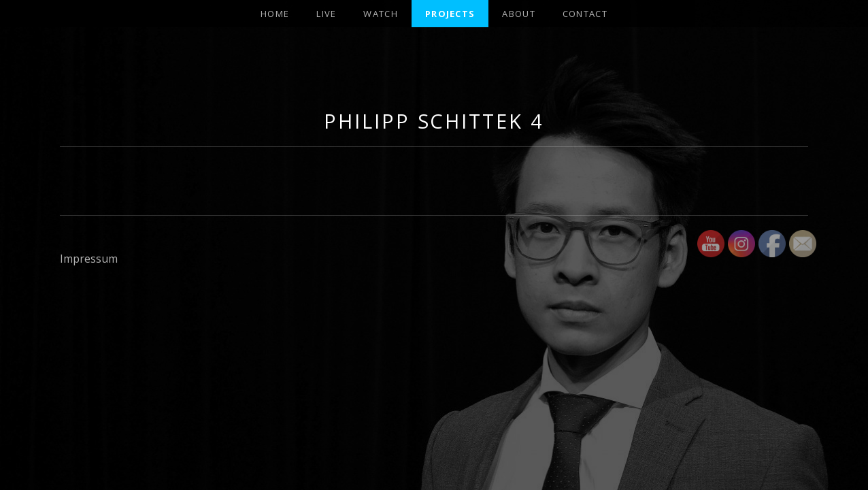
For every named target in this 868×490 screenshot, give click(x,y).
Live (326, 14)
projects (450, 14)
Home (275, 14)
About (519, 14)
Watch (381, 14)
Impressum (89, 259)
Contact (585, 14)
